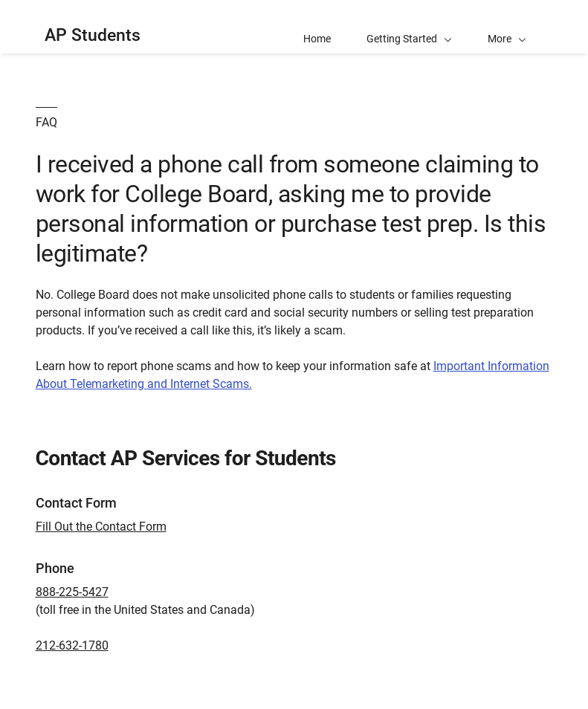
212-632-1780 (72, 645)
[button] (507, 27)
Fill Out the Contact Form (101, 527)
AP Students (93, 35)
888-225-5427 (72, 592)
